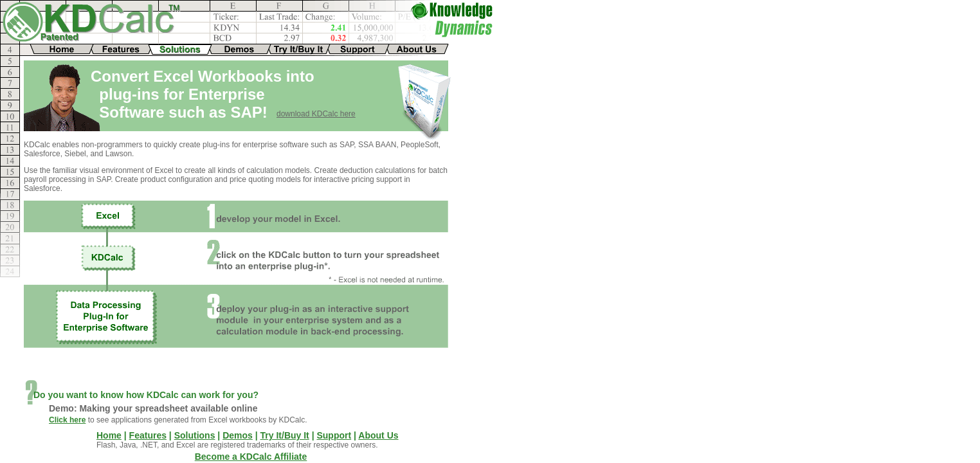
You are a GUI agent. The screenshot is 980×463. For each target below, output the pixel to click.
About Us (378, 435)
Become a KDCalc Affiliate (251, 457)
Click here (67, 420)
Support (334, 435)
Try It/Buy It (285, 435)
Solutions (195, 435)
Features (148, 435)
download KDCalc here (316, 114)
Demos (238, 435)
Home (109, 435)
